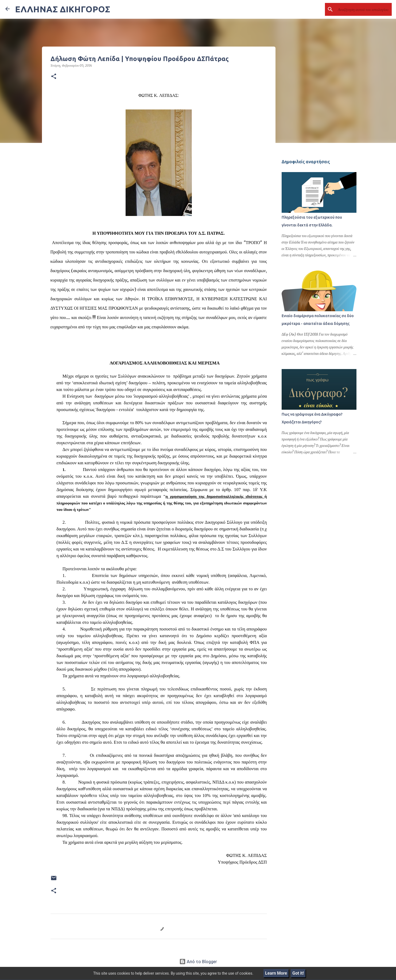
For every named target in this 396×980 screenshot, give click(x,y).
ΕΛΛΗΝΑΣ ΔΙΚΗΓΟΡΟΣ (63, 9)
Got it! (298, 973)
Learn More (276, 973)
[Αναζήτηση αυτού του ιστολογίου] (364, 9)
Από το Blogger (198, 962)
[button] (54, 77)
